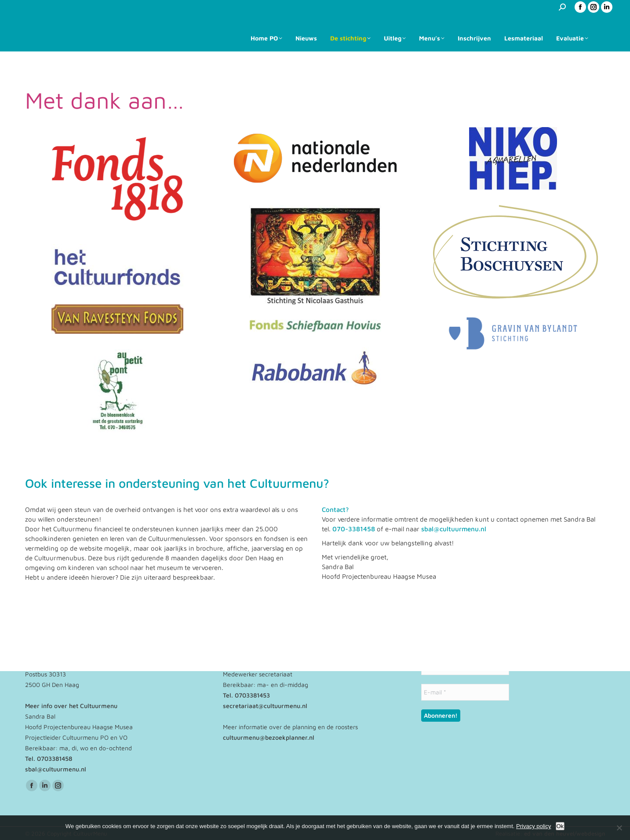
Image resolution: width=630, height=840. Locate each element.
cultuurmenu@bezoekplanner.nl (269, 737)
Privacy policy (533, 826)
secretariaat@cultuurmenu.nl (265, 706)
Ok (560, 826)
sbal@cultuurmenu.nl (454, 529)
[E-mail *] (465, 692)
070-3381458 (354, 529)
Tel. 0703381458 (49, 758)
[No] (619, 828)
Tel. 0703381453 (246, 695)
